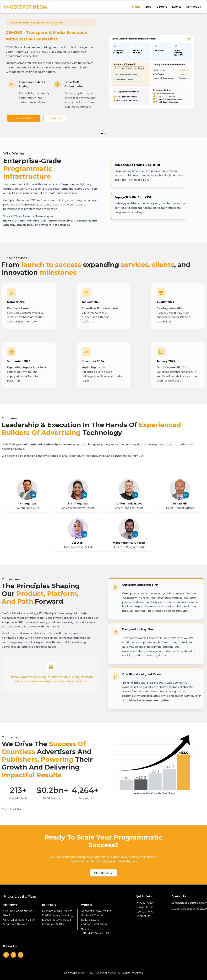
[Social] (6, 955)
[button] (102, 133)
